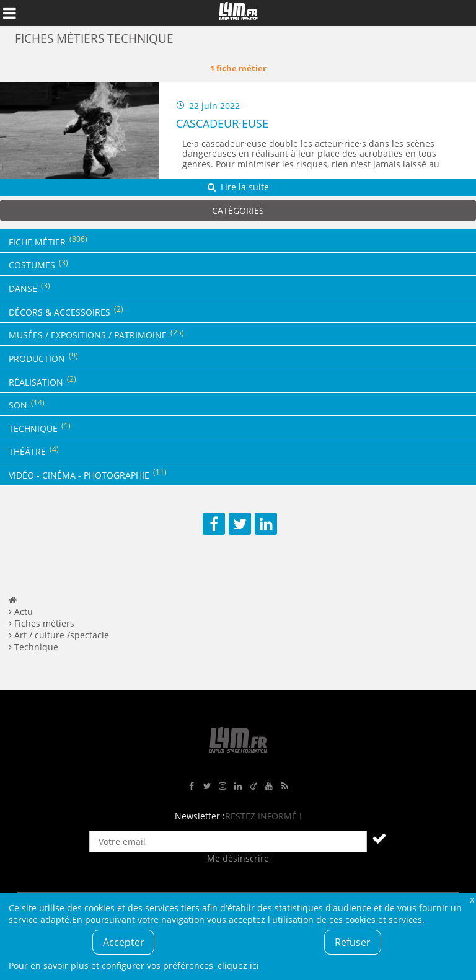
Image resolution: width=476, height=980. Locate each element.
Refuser (353, 942)
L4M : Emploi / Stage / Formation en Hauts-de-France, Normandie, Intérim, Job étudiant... (238, 13)
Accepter (124, 942)
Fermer (472, 899)
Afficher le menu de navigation (9, 13)
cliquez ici (238, 965)
